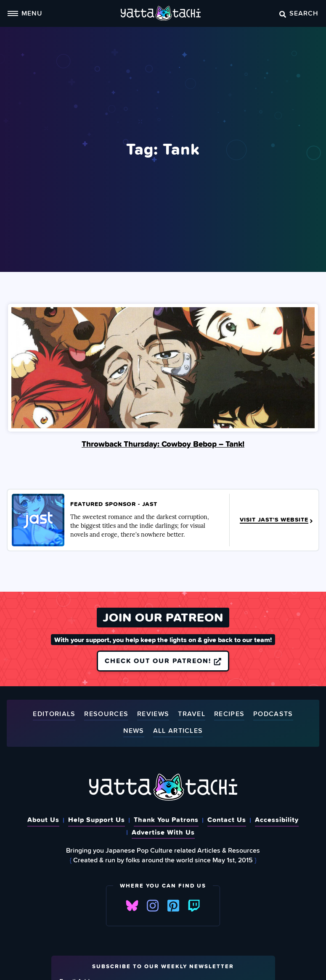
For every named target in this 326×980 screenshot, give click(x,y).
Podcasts (273, 714)
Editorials (54, 714)
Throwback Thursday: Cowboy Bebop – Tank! (163, 444)
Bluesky (132, 906)
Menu (25, 13)
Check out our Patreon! (163, 661)
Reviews (153, 714)
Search (299, 13)
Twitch (194, 906)
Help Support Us (97, 819)
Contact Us (227, 819)
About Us (43, 819)
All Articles (178, 731)
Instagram (153, 906)
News (134, 731)
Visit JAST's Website (277, 520)
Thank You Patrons (166, 819)
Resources (106, 714)
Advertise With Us (163, 832)
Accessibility (277, 819)
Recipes (229, 714)
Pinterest (173, 906)
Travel (192, 714)
